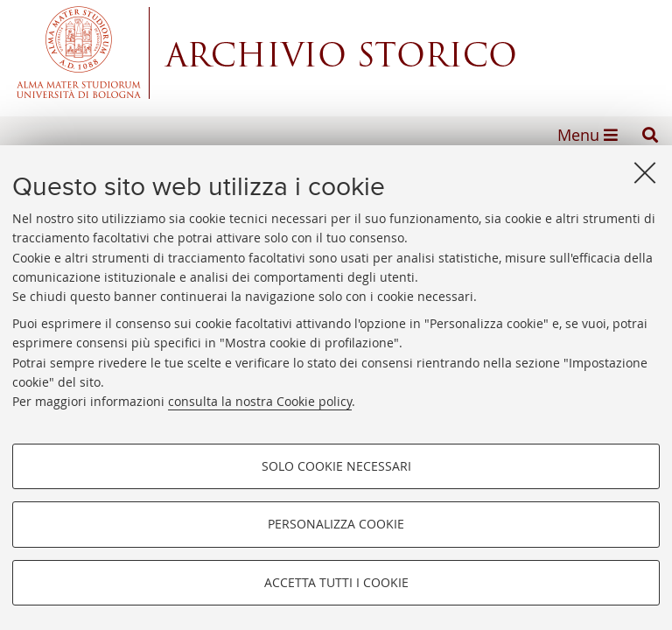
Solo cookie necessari (336, 466)
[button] (650, 135)
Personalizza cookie (336, 524)
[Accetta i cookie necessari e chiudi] (645, 172)
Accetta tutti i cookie (336, 582)
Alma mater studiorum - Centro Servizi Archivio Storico (336, 52)
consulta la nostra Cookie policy (260, 401)
